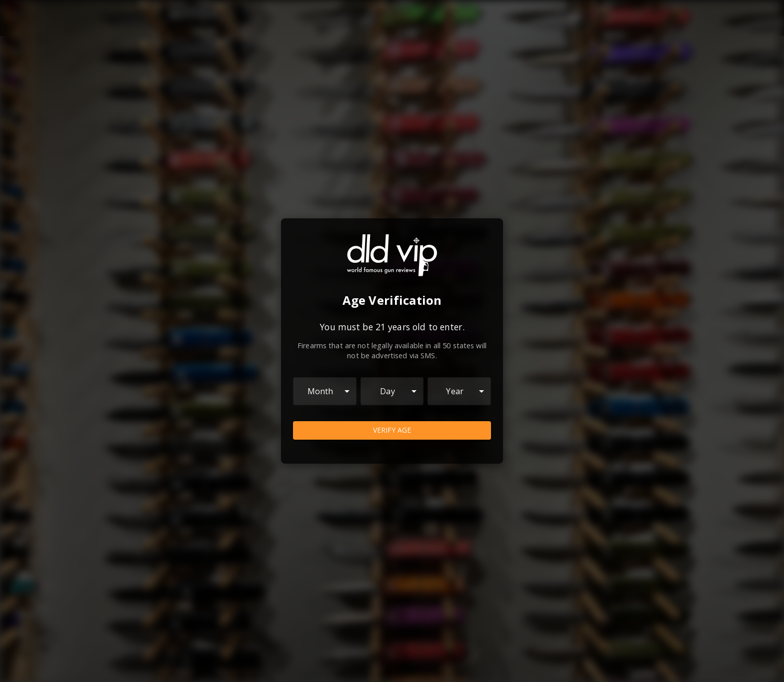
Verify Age (392, 430)
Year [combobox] (455, 391)
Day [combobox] (387, 391)
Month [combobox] (320, 391)
